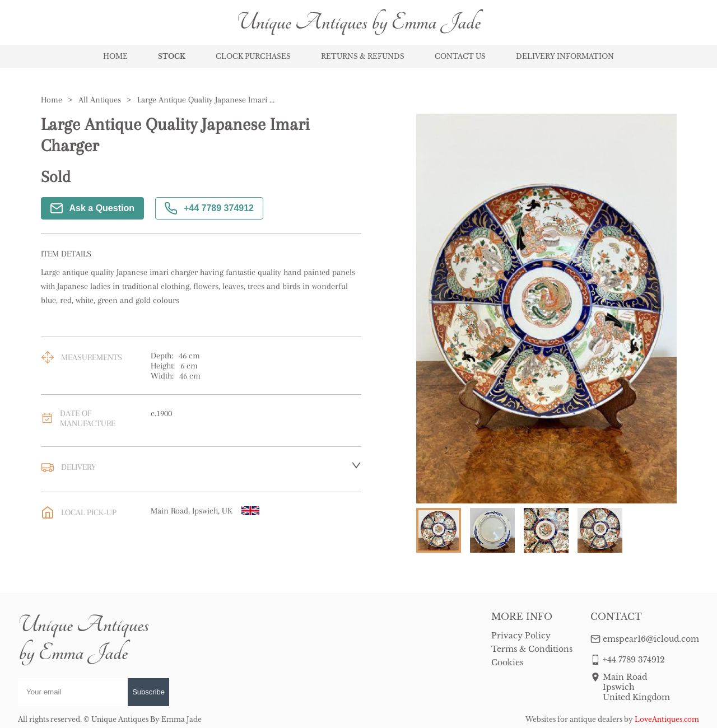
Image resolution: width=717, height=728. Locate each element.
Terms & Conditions (532, 649)
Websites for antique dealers (574, 719)
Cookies (507, 662)
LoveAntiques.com (667, 719)
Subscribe (148, 692)
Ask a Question (92, 208)
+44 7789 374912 (209, 208)
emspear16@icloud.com (651, 639)
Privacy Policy (521, 636)
